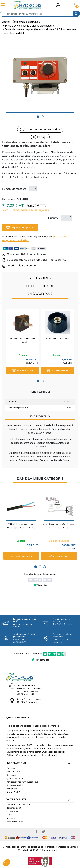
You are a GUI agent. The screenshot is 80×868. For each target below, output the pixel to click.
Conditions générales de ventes (61, 847)
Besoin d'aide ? (13, 792)
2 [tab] (42, 117)
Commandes (12, 811)
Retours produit (14, 808)
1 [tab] (38, 117)
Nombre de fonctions (14, 189)
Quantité (53, 218)
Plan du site (12, 789)
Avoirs (9, 815)
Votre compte (16, 799)
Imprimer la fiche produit (20, 265)
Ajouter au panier (20, 227)
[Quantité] (66, 218)
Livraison (11, 768)
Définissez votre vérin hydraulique (22, 782)
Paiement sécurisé (15, 771)
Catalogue (11, 775)
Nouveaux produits (15, 785)
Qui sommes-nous (15, 778)
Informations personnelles (18, 804)
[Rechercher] (37, 14)
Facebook (37, 832)
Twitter (43, 832)
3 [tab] (44, 567)
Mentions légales (11, 847)
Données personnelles (32, 847)
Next (77, 340)
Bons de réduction (15, 822)
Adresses (11, 818)
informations (16, 763)
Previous (3, 340)
